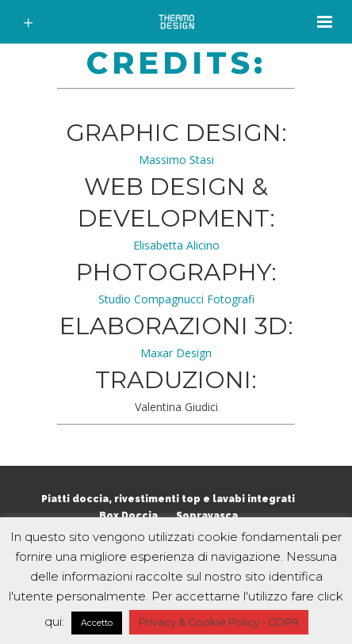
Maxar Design (176, 353)
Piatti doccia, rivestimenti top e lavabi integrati (168, 499)
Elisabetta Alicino (176, 245)
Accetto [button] (97, 623)
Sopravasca (207, 516)
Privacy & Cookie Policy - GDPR (219, 622)
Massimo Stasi (176, 160)
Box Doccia (128, 516)
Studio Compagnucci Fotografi (176, 299)
